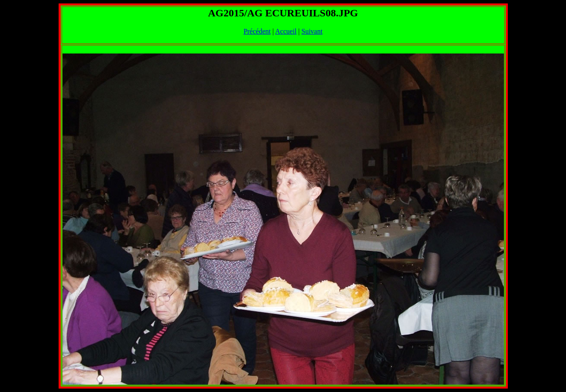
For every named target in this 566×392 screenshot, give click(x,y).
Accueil (286, 31)
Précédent (257, 31)
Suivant (312, 31)
